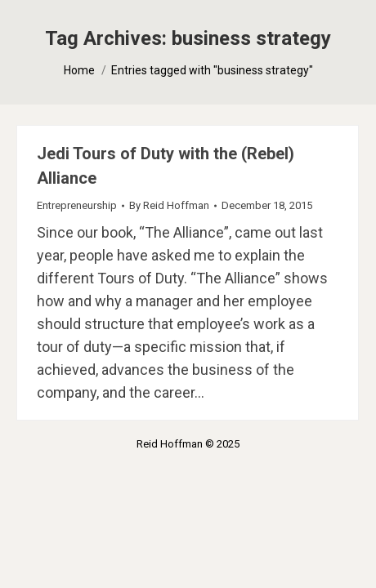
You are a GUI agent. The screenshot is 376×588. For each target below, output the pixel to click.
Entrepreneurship (77, 205)
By (169, 205)
